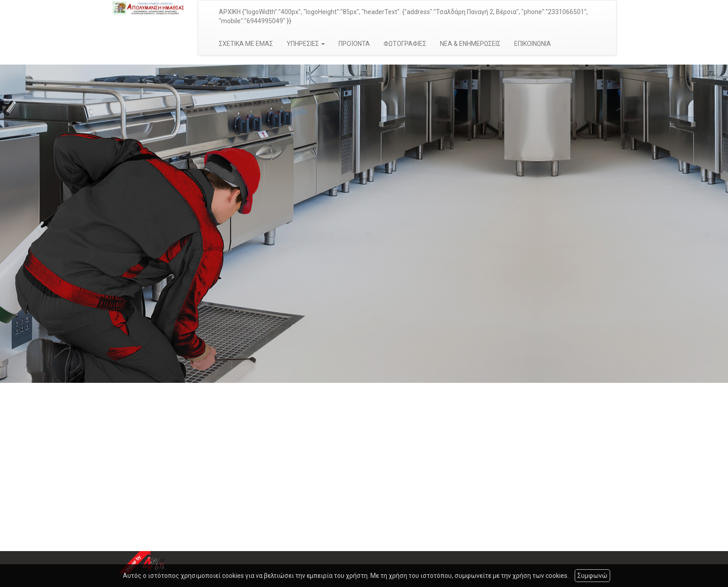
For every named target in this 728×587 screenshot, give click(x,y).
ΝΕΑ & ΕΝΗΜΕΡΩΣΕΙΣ (470, 44)
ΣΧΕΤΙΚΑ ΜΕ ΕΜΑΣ (246, 44)
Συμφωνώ (592, 576)
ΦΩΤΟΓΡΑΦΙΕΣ (405, 44)
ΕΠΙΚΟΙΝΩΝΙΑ (533, 44)
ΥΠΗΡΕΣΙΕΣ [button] (306, 44)
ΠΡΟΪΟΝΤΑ (354, 44)
